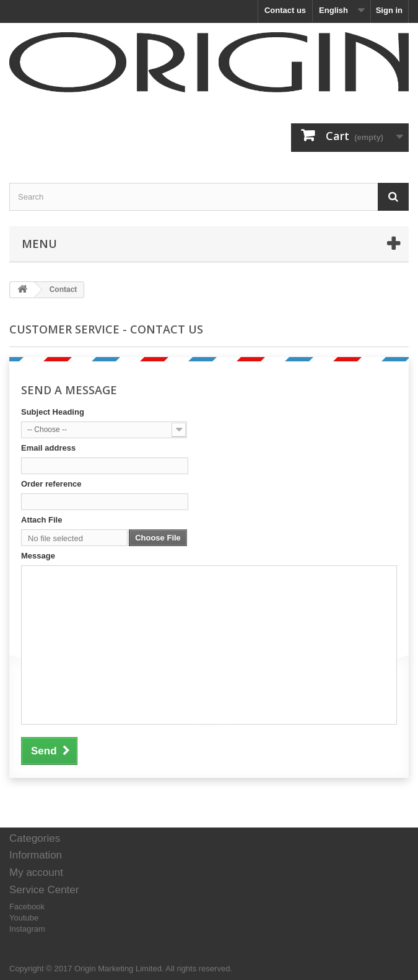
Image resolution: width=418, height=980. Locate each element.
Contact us (285, 10)
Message (38, 556)
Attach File (41, 520)
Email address (48, 448)
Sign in (389, 10)
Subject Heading (53, 412)
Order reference (51, 484)
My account (36, 872)
